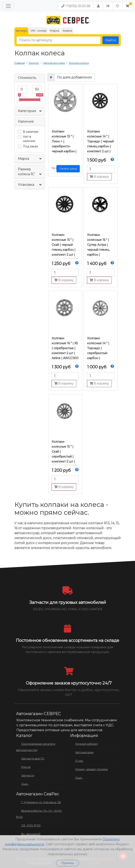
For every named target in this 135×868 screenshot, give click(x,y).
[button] (127, 6)
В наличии (31, 132)
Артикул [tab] (21, 31)
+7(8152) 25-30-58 (76, 6)
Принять (67, 863)
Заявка (67, 31)
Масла (26, 767)
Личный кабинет (87, 744)
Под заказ (30, 146)
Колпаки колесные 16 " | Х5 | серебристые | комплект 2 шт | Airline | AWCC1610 (65, 348)
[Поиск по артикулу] (59, 40)
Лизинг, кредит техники (92, 769)
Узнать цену (68, 169)
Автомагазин (84, 752)
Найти (111, 40)
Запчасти (28, 775)
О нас (79, 761)
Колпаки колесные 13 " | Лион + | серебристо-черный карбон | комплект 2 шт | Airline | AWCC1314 (65, 146)
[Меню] (8, 6)
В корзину (99, 177)
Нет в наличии (29, 139)
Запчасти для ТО (33, 758)
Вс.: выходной (31, 834)
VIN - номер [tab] (39, 31)
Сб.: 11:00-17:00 (31, 825)
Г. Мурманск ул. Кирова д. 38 (41, 802)
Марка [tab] (55, 31)
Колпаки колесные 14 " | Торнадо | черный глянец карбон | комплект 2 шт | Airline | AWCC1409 (100, 146)
